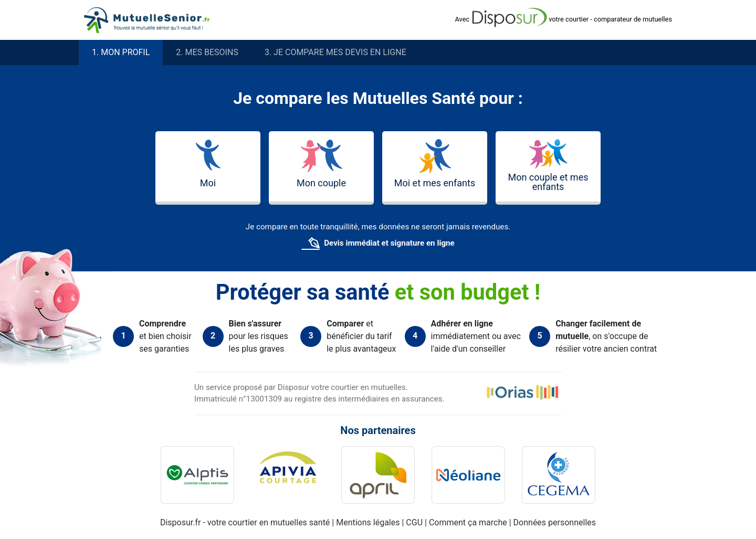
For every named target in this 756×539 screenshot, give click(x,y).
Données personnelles (555, 522)
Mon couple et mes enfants (548, 166)
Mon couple (321, 164)
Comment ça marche (469, 522)
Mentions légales (369, 522)
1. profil (121, 52)
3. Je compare (335, 52)
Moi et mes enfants (435, 164)
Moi (208, 164)
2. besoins (207, 52)
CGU (415, 522)
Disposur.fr (181, 522)
